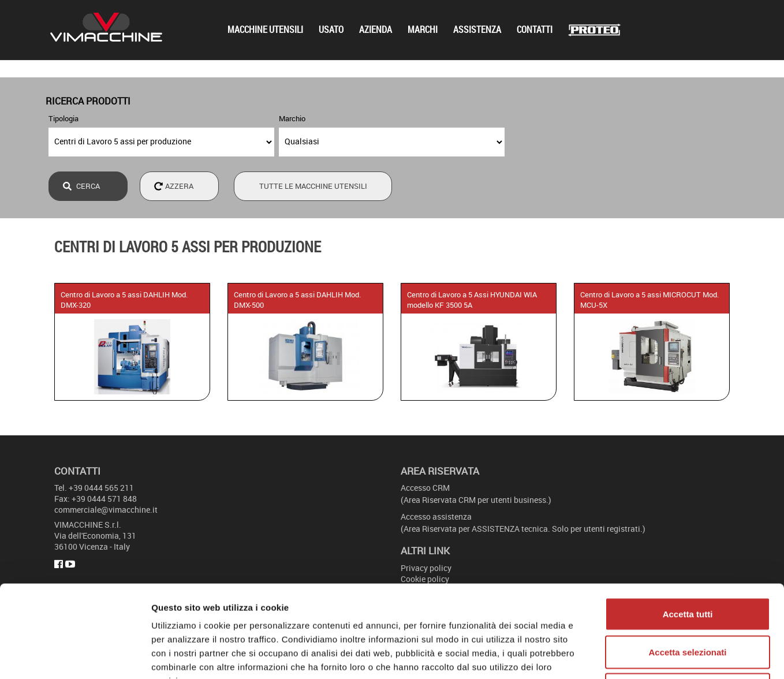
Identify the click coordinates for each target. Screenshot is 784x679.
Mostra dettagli (607, 656)
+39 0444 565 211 (101, 488)
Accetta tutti (688, 527)
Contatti (535, 30)
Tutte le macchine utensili (313, 186)
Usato (331, 30)
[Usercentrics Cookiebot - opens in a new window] (75, 656)
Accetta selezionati (687, 566)
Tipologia (64, 118)
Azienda (376, 30)
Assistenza (477, 30)
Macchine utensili (265, 30)
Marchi (423, 30)
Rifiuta (688, 603)
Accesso (425, 488)
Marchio (292, 118)
